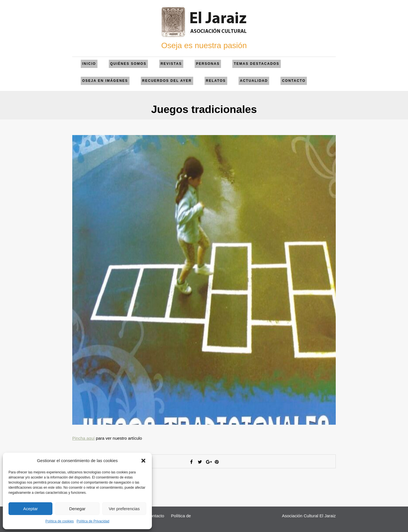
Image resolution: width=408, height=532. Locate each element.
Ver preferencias (124, 509)
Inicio (89, 64)
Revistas (171, 64)
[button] (143, 461)
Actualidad (254, 81)
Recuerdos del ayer (167, 81)
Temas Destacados (256, 64)
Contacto (294, 81)
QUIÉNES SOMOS (128, 64)
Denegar (77, 509)
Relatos (216, 81)
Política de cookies (59, 521)
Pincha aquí (83, 438)
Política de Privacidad (93, 521)
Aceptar (31, 509)
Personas (208, 64)
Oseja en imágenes (105, 81)
